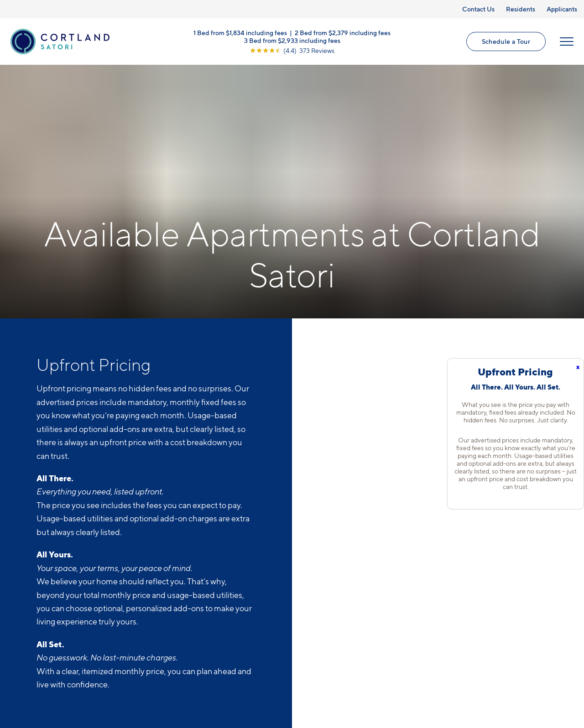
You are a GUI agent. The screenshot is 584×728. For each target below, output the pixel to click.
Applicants (562, 9)
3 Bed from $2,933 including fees (292, 40)
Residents (521, 9)
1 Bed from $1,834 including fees (240, 32)
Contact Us (478, 9)
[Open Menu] (567, 42)
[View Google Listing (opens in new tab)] (292, 50)
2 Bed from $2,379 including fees (343, 32)
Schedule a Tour (506, 41)
